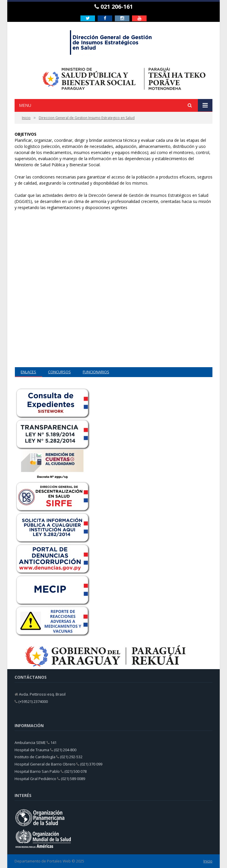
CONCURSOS (59, 372)
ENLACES (28, 372)
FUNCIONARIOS (96, 372)
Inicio (208, 861)
